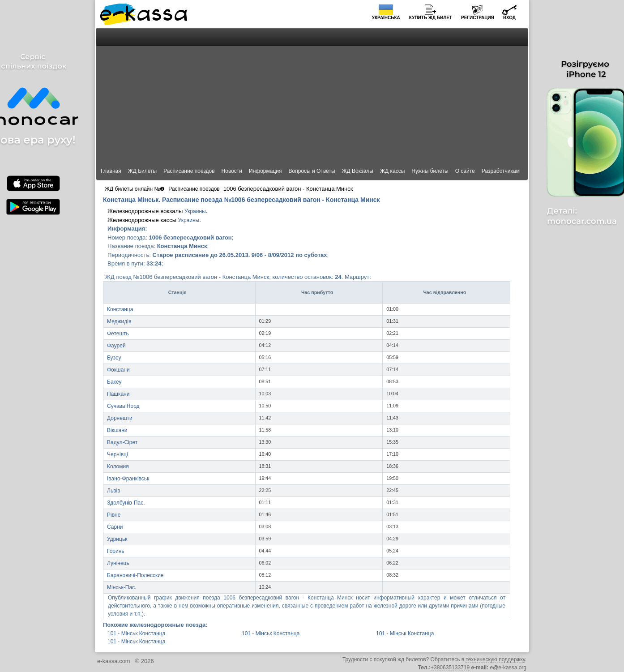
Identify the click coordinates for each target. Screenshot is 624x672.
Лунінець (118, 563)
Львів (114, 491)
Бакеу (114, 382)
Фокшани (118, 370)
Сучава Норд (123, 406)
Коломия (118, 467)
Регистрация (478, 18)
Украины (195, 211)
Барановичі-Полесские (135, 575)
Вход (509, 18)
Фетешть (118, 334)
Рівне (114, 515)
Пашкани (118, 394)
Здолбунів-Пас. (126, 503)
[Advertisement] (312, 95)
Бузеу (114, 358)
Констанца (120, 309)
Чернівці (118, 454)
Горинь (116, 551)
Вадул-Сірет (122, 442)
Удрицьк (117, 539)
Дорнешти (120, 418)
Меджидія (119, 321)
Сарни (115, 527)
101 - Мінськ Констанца (136, 633)
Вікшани (117, 430)
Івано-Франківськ (128, 479)
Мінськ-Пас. (122, 587)
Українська (386, 18)
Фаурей (116, 346)
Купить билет (431, 18)
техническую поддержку (495, 659)
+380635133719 (450, 668)
